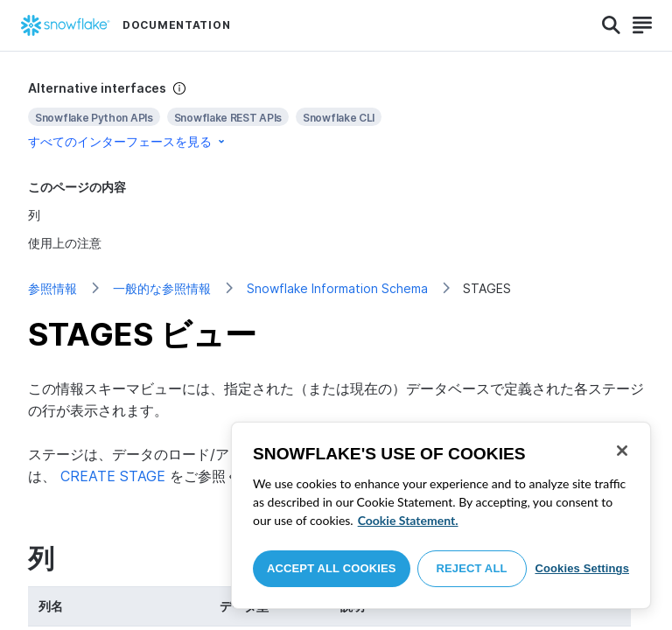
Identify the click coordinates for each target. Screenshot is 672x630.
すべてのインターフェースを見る (128, 141)
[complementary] (336, 115)
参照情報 (52, 288)
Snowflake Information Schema (337, 288)
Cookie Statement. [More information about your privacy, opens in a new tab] (408, 520)
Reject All (472, 568)
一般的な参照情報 (162, 288)
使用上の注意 (65, 243)
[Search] (611, 25)
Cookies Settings (582, 568)
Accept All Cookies (332, 568)
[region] (441, 515)
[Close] (622, 451)
